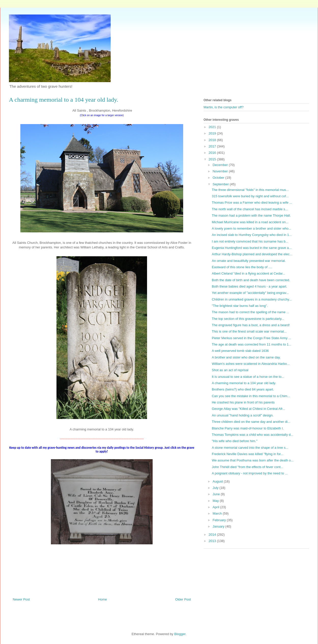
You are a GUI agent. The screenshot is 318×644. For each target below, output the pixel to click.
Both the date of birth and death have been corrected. (251, 280)
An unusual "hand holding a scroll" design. (243, 415)
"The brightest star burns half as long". (240, 306)
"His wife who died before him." (234, 441)
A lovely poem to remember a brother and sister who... (251, 228)
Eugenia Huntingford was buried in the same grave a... (252, 248)
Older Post (183, 599)
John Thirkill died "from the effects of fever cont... (247, 467)
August (218, 481)
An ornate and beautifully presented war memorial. (249, 261)
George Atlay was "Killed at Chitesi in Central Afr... (248, 409)
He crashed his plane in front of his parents (243, 402)
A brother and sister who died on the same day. (246, 357)
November (221, 171)
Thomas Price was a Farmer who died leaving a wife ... (252, 203)
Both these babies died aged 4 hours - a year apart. (249, 286)
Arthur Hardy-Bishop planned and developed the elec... (252, 254)
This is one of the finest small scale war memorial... (249, 331)
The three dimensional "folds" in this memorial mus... (250, 190)
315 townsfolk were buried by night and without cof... (250, 196)
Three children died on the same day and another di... (251, 422)
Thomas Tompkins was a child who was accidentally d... (252, 435)
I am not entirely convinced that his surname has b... (250, 241)
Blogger (180, 634)
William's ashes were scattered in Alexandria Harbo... (251, 364)
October (219, 178)
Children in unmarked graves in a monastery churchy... (252, 299)
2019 (213, 133)
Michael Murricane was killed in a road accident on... (250, 222)
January (219, 526)
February (220, 520)
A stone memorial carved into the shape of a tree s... (250, 448)
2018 (213, 140)
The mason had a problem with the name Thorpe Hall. (251, 215)
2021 (213, 127)
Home (103, 599)
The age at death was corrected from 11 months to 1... (251, 344)
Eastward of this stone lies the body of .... (242, 267)
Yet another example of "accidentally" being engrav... (250, 293)
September (221, 184)
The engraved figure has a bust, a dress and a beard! (251, 325)
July (216, 488)
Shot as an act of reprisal (230, 370)
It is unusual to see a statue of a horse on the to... (248, 377)
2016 (213, 153)
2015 (213, 159)
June (217, 494)
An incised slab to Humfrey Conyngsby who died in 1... (252, 235)
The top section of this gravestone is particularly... (248, 319)
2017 (213, 146)
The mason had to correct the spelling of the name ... (250, 312)
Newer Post (21, 599)
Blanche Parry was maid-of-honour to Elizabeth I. (248, 428)
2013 (213, 541)
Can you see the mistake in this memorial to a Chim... (251, 396)
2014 (213, 535)
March (218, 513)
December (221, 165)
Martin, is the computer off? (223, 107)
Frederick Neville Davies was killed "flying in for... (247, 454)
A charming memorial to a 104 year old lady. (244, 383)
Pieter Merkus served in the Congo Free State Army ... (251, 338)
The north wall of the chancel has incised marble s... (250, 209)
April (216, 507)
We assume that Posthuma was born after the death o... (252, 460)
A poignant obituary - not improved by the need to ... (250, 473)
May (216, 501)
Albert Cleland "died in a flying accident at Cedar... (248, 273)
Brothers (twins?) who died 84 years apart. (243, 389)
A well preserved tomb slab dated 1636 (240, 351)
